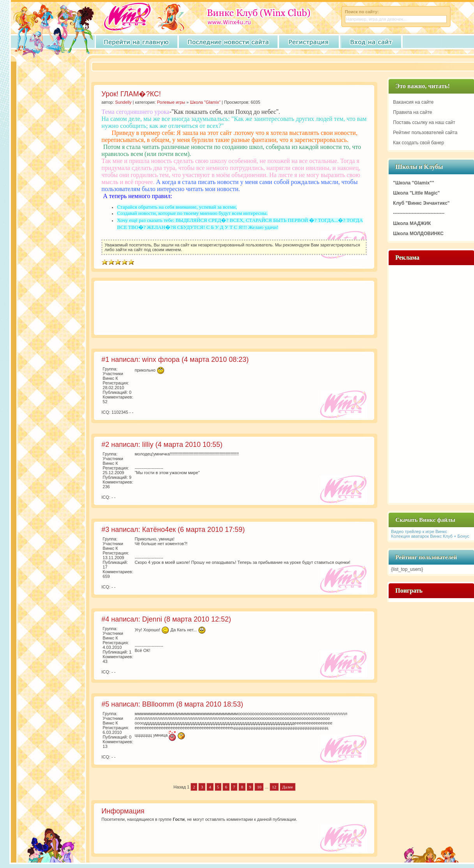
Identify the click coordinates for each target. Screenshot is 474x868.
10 (259, 787)
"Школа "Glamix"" (413, 183)
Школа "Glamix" (205, 102)
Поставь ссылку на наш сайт (424, 122)
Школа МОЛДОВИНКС (418, 234)
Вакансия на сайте (413, 102)
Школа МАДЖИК (412, 223)
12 (274, 787)
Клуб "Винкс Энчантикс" (421, 203)
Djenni (152, 619)
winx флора (161, 360)
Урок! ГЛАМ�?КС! (131, 94)
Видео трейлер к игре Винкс (419, 531)
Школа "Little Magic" (416, 193)
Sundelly (123, 102)
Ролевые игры (171, 102)
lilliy (148, 445)
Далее (288, 787)
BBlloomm (158, 704)
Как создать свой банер (418, 143)
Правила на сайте (412, 112)
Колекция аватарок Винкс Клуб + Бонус (430, 536)
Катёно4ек (159, 530)
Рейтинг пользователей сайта (425, 133)
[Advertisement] (127, 309)
